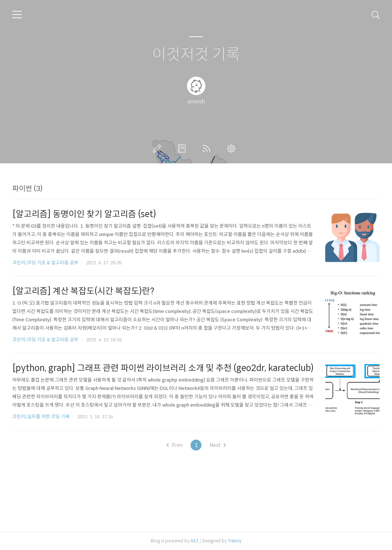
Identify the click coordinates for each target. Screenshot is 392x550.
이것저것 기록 (196, 55)
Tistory (235, 541)
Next (218, 445)
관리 (233, 148)
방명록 (183, 148)
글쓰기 (159, 148)
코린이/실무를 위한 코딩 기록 (41, 417)
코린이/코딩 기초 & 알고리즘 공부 (45, 263)
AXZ (195, 541)
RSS (208, 148)
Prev (175, 445)
